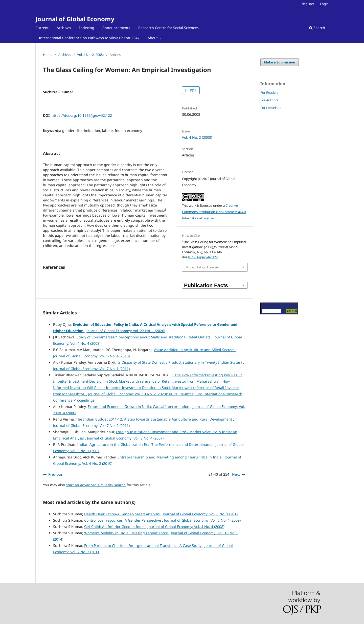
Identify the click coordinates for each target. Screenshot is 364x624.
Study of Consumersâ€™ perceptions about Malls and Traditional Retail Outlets (144, 337)
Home (48, 55)
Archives (64, 28)
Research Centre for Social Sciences (168, 28)
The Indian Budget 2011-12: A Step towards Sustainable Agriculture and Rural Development (154, 419)
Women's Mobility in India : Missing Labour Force (127, 533)
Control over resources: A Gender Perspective (123, 520)
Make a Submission (280, 62)
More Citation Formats (203, 267)
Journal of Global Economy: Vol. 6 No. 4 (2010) (91, 356)
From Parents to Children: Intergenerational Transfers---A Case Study (143, 546)
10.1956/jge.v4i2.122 (203, 257)
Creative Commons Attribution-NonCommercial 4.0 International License (214, 212)
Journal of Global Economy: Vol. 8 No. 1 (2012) (201, 514)
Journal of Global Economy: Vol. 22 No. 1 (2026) (126, 331)
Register (308, 4)
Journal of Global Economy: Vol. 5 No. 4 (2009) (202, 520)
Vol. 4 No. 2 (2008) (90, 55)
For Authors (269, 100)
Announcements (116, 28)
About (153, 38)
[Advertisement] (276, 206)
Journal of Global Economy (75, 19)
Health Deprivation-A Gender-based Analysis (122, 514)
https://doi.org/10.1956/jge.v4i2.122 (82, 115)
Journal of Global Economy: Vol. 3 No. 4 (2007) (125, 438)
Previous (55, 474)
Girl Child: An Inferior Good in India (115, 527)
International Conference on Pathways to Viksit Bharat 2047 (89, 38)
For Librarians (271, 108)
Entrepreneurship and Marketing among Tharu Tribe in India (170, 457)
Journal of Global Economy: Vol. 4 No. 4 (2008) (186, 527)
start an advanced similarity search (96, 485)
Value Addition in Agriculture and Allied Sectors (195, 350)
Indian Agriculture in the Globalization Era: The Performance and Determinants (145, 444)
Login (324, 4)
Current (42, 28)
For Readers (269, 93)
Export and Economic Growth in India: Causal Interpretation (139, 407)
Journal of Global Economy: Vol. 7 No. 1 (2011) (91, 369)
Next (236, 474)
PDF (193, 90)
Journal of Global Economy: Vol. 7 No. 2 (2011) (91, 425)
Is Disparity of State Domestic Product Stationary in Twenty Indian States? (180, 362)
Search (317, 28)
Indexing (87, 28)
